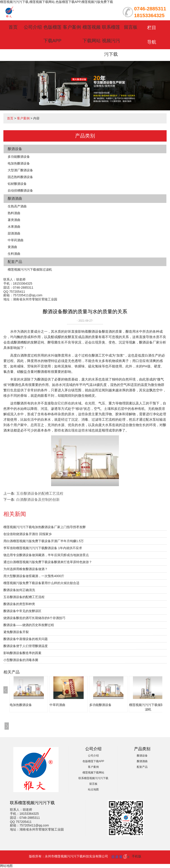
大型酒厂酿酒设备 (20, 170)
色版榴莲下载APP (93, 761)
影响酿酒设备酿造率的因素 (22, 653)
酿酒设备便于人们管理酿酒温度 (26, 646)
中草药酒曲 (16, 240)
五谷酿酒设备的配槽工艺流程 (40, 493)
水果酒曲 (14, 227)
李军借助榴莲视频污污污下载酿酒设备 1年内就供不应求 (43, 548)
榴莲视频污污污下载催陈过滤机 (30, 269)
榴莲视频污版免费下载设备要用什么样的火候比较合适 (41, 583)
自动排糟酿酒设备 (20, 190)
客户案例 (72, 27)
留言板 (131, 27)
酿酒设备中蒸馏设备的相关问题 (26, 639)
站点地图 (93, 789)
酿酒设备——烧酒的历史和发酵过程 (29, 625)
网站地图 (6, 866)
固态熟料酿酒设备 (20, 177)
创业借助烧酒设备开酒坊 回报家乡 (28, 534)
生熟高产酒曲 (17, 206)
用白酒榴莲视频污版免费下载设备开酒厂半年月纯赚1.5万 (44, 541)
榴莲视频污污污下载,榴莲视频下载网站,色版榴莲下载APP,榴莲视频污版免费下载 (57, 2)
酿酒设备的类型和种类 (19, 604)
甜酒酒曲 (14, 233)
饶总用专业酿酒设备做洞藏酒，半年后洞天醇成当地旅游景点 (46, 555)
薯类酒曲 (14, 220)
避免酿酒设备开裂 (16, 632)
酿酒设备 (15, 149)
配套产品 (15, 262)
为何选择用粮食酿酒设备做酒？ (26, 569)
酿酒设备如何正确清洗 (19, 590)
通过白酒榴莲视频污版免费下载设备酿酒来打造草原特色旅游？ (48, 562)
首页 (13, 27)
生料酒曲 (14, 254)
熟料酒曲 (14, 213)
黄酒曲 (12, 247)
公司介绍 (33, 27)
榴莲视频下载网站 (93, 773)
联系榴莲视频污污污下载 (111, 41)
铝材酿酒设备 (17, 184)
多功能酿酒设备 (19, 157)
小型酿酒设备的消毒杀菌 (21, 660)
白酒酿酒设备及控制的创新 (38, 500)
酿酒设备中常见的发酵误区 (22, 611)
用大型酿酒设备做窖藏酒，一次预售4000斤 (34, 576)
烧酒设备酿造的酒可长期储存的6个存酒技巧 (34, 618)
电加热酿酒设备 (19, 163)
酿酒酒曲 (15, 198)
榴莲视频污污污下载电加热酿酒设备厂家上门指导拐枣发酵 (45, 527)
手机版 (137, 856)
